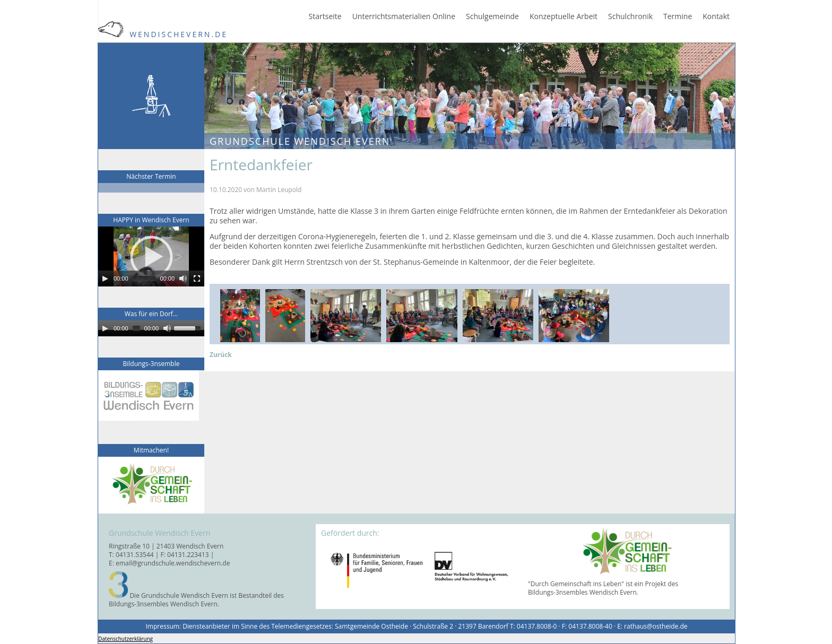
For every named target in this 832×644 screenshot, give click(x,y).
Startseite (325, 16)
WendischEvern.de (163, 34)
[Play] (105, 279)
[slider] (144, 279)
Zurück (221, 355)
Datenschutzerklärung (125, 639)
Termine (678, 16)
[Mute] (183, 279)
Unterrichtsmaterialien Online (404, 16)
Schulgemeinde (492, 16)
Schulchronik (630, 16)
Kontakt (716, 16)
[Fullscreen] (197, 279)
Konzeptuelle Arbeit (564, 16)
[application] (151, 256)
